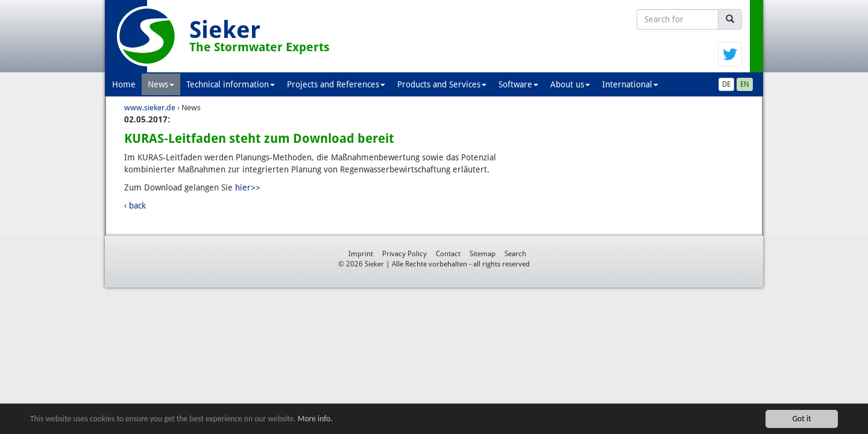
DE (726, 84)
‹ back (135, 206)
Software (518, 84)
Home (124, 84)
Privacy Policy (404, 254)
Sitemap (483, 254)
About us (570, 84)
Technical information (231, 84)
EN (745, 84)
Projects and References (336, 84)
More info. (315, 420)
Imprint (361, 254)
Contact (448, 254)
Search (515, 254)
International (630, 84)
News (161, 84)
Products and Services (442, 84)
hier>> (248, 187)
